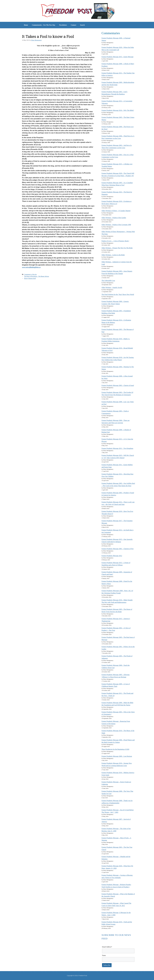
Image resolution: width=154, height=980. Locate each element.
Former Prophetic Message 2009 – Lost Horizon (117, 756)
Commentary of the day (30, 274)
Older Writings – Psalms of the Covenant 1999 (116, 225)
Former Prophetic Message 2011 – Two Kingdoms (117, 448)
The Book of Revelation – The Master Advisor (37, 276)
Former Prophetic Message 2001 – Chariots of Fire (118, 549)
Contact (73, 25)
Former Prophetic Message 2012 (112, 556)
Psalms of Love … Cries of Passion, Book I (115, 241)
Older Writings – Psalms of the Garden (114, 218)
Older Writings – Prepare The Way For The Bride (117, 248)
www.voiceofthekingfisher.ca (31, 267)
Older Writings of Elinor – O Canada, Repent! (116, 211)
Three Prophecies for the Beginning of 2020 (115, 749)
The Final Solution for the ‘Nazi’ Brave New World (118, 294)
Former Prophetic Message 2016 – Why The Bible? (118, 110)
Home (26, 25)
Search (82, 25)
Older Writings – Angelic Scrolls (112, 287)
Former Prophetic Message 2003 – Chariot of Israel (118, 385)
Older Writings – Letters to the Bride (113, 255)
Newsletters (63, 25)
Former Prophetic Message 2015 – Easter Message (117, 57)
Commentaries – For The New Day (44, 25)
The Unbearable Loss (108, 281)
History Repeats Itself (30, 278)
